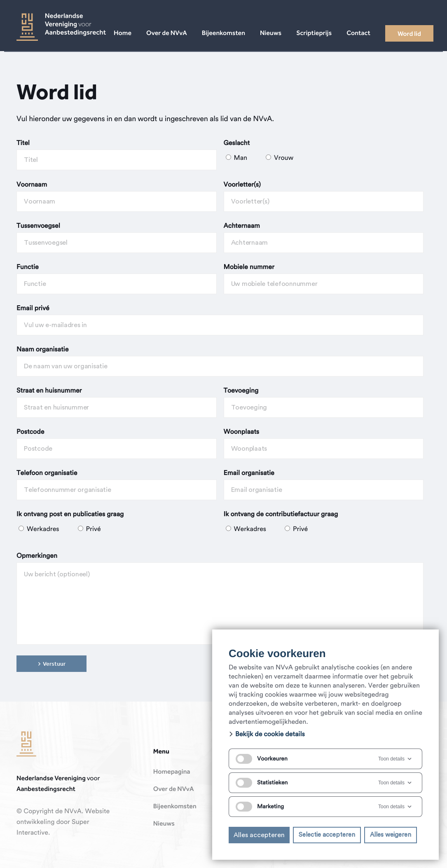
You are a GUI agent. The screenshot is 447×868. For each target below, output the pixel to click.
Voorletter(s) (242, 185)
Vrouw (280, 158)
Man (238, 158)
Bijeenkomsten (175, 807)
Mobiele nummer (249, 267)
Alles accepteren (259, 835)
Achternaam (242, 226)
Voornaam (32, 185)
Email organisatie (249, 473)
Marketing (260, 807)
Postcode (30, 432)
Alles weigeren (391, 835)
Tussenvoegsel (38, 226)
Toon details (396, 759)
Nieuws (164, 824)
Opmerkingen (37, 556)
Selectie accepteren (327, 835)
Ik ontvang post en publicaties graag (70, 515)
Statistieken (262, 783)
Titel (23, 143)
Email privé (33, 309)
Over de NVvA (174, 789)
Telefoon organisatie (47, 473)
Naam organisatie (42, 350)
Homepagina (172, 772)
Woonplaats (242, 432)
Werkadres (40, 529)
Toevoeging (241, 391)
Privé (89, 529)
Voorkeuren (262, 759)
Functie (28, 267)
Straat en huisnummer (49, 391)
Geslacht (237, 143)
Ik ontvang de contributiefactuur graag (281, 515)
